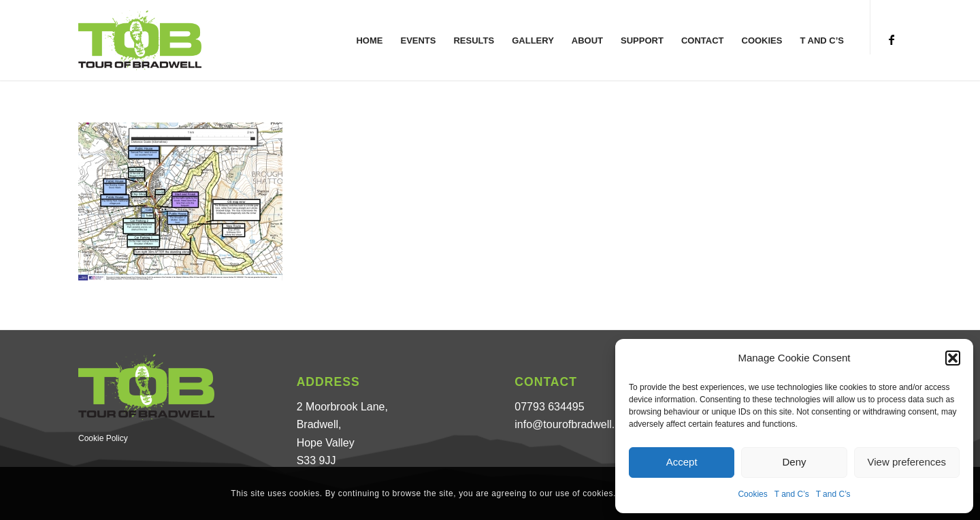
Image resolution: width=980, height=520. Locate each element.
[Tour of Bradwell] (140, 40)
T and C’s (792, 494)
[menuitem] (369, 41)
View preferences (907, 462)
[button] (953, 358)
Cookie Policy (103, 438)
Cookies (752, 494)
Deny (794, 462)
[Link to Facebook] (892, 39)
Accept (682, 462)
